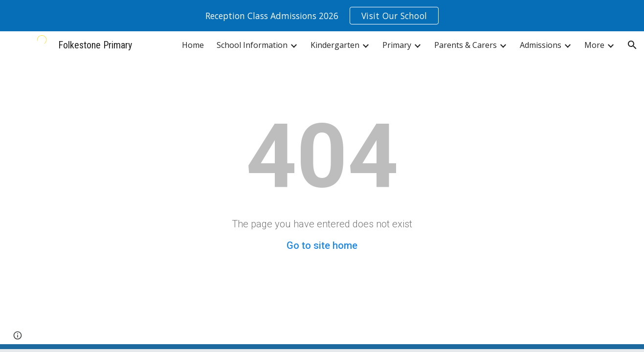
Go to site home (322, 245)
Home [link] (193, 45)
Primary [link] (397, 45)
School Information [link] (252, 45)
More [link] (594, 45)
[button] (632, 45)
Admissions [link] (541, 45)
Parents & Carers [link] (466, 45)
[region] (322, 16)
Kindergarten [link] (335, 45)
